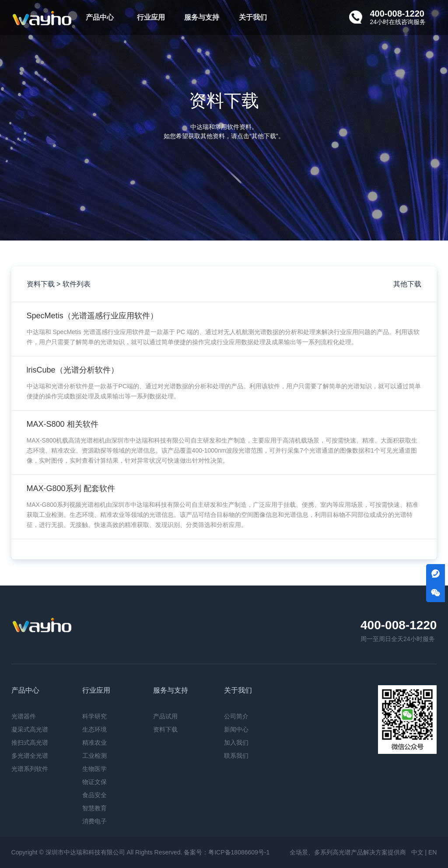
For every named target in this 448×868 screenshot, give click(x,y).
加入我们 (236, 743)
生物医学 (94, 769)
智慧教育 (94, 808)
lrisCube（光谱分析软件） (73, 370)
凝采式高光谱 (30, 729)
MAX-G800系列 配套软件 (71, 488)
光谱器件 (24, 716)
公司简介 (236, 716)
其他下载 (407, 284)
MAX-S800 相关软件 (63, 424)
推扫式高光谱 (30, 743)
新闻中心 (236, 729)
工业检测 (94, 756)
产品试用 (165, 716)
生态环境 (94, 729)
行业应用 (151, 17)
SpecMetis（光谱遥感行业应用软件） (92, 316)
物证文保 (94, 782)
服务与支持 (202, 17)
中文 (417, 852)
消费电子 (94, 821)
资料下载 (165, 729)
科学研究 (94, 716)
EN (432, 852)
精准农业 (94, 743)
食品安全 (94, 795)
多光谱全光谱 (30, 756)
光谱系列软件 (30, 769)
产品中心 (100, 17)
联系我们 (236, 756)
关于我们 (253, 17)
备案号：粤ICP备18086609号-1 (227, 852)
